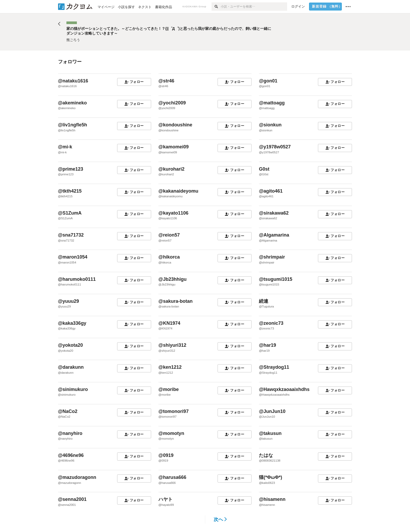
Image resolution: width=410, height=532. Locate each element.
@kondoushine (175, 125)
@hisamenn (272, 499)
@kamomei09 (174, 147)
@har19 (267, 345)
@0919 (166, 455)
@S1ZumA (70, 213)
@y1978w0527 (275, 147)
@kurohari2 (172, 169)
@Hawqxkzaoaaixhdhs (284, 389)
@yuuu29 (69, 301)
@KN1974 (169, 323)
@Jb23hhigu (173, 279)
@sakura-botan (176, 301)
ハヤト (166, 499)
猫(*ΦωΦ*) (271, 477)
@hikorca (169, 257)
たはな (266, 455)
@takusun (270, 433)
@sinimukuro (73, 389)
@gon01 (268, 81)
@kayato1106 (173, 213)
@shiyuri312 (172, 345)
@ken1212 (170, 367)
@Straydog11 (274, 367)
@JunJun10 (272, 411)
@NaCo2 (68, 411)
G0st (264, 169)
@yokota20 (71, 345)
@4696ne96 (71, 455)
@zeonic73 (271, 323)
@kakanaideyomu (178, 191)
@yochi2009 (172, 103)
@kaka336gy (72, 323)
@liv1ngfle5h (73, 125)
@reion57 (169, 235)
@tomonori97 (174, 411)
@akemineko (73, 103)
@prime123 (71, 169)
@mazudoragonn (77, 477)
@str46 (166, 81)
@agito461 (271, 191)
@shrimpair (272, 257)
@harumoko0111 (77, 279)
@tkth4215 (70, 191)
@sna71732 (71, 235)
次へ (220, 519)
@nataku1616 (73, 81)
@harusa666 (172, 477)
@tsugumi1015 (276, 279)
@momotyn (171, 433)
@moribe (169, 389)
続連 (264, 301)
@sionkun (270, 125)
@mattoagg (272, 103)
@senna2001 (72, 499)
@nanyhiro (70, 433)
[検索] (216, 7)
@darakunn (71, 367)
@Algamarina (274, 235)
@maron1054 (73, 257)
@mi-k (65, 147)
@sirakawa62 (274, 213)
